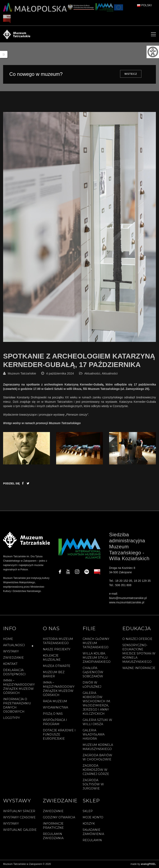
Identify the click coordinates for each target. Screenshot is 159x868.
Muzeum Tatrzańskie (22, 373)
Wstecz (131, 74)
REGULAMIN (92, 840)
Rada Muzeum (55, 701)
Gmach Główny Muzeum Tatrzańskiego (96, 643)
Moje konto (93, 817)
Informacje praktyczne (53, 826)
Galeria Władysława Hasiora (94, 734)
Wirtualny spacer (19, 811)
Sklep (88, 811)
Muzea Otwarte (57, 666)
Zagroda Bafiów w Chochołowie (97, 757)
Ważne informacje (139, 668)
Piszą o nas (53, 714)
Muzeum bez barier (54, 674)
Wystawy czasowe (19, 817)
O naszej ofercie (137, 639)
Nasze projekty (57, 649)
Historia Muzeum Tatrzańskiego (58, 641)
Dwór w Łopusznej (92, 685)
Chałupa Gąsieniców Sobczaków (93, 672)
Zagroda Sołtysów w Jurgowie (93, 784)
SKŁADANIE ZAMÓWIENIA (93, 832)
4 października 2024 (60, 373)
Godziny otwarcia (59, 817)
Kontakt (10, 664)
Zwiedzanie (13, 658)
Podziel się (11, 483)
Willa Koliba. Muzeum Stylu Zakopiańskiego (97, 658)
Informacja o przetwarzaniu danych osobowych (17, 705)
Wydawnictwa (55, 707)
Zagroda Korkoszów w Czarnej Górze (96, 770)
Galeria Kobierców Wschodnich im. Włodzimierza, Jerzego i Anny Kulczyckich (97, 703)
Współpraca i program (55, 722)
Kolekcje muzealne (52, 658)
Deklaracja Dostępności (14, 672)
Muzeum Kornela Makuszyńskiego (98, 747)
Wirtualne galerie (20, 830)
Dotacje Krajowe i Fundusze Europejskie (59, 734)
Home (8, 639)
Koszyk (89, 824)
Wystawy (11, 651)
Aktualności (92, 373)
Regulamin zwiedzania (53, 836)
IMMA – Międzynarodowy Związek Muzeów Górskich (19, 687)
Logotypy (11, 718)
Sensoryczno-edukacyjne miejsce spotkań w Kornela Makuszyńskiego (139, 653)
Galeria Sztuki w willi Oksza (97, 722)
